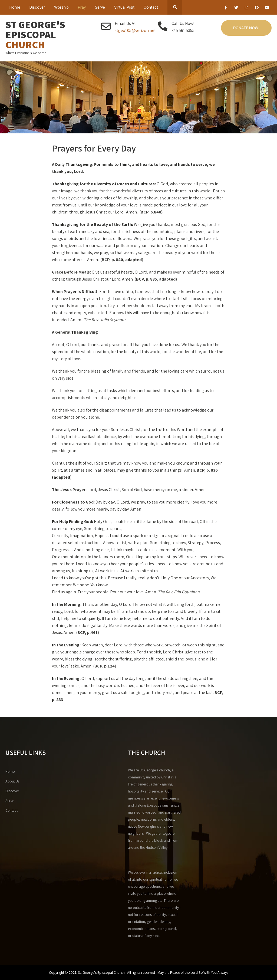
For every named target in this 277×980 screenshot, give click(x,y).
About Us (12, 781)
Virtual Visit (124, 7)
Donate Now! (246, 28)
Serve (100, 7)
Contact (151, 7)
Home (15, 7)
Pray (82, 7)
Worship (61, 7)
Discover (37, 7)
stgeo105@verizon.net (135, 30)
